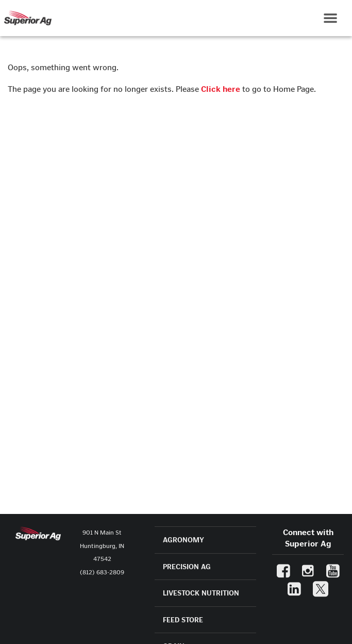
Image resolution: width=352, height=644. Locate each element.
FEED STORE (183, 620)
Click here (221, 89)
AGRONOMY (183, 540)
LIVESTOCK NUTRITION (201, 593)
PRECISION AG (187, 567)
